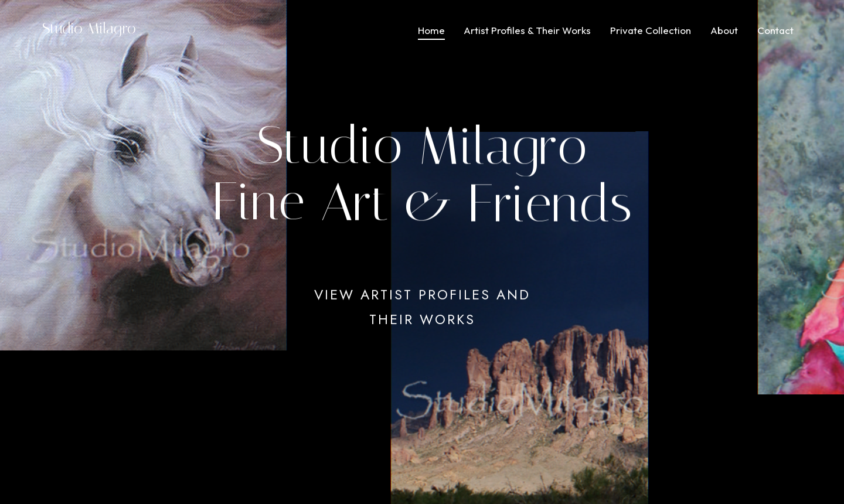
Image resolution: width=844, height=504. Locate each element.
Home (431, 30)
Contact (775, 30)
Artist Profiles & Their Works (527, 30)
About (724, 30)
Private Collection (651, 30)
